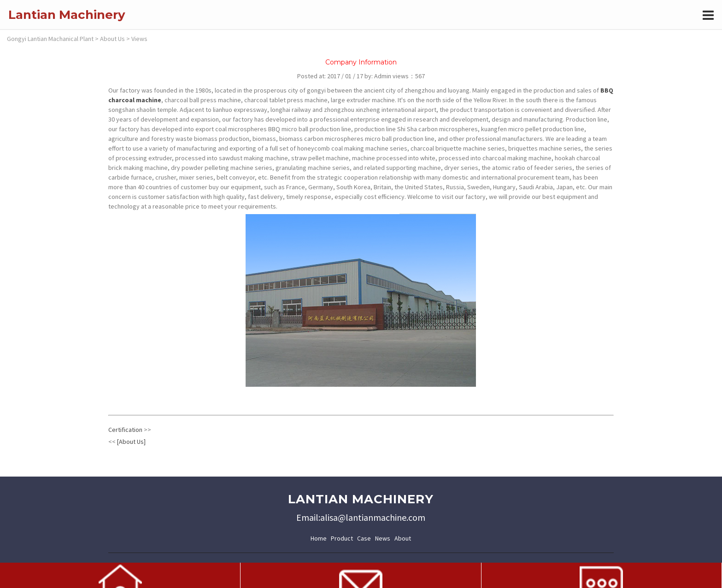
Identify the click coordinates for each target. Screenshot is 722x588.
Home (319, 538)
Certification (125, 430)
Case (364, 538)
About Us (112, 39)
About (403, 538)
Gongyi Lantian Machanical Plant (50, 39)
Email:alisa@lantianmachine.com (361, 517)
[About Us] (131, 442)
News (383, 538)
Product (342, 538)
